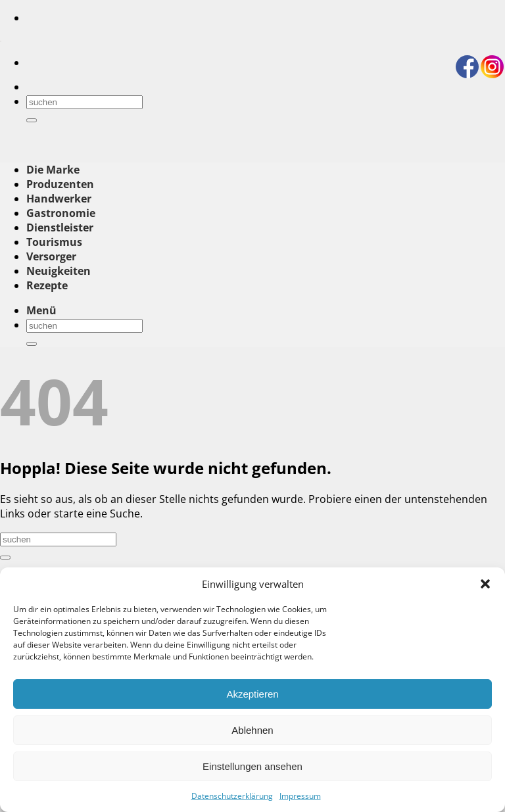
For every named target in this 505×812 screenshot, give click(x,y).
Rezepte (47, 285)
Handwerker (59, 199)
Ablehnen (252, 730)
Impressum (300, 796)
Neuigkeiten (59, 271)
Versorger (51, 256)
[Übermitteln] (32, 120)
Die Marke (53, 170)
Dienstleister (60, 227)
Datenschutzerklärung (232, 796)
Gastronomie (61, 213)
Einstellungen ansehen (252, 766)
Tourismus (54, 242)
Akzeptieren (252, 694)
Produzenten (60, 184)
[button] (485, 584)
